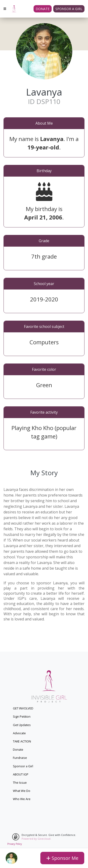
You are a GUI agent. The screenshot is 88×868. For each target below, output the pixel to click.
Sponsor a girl (69, 9)
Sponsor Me (62, 858)
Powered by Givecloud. (36, 839)
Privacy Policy (15, 844)
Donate (43, 9)
